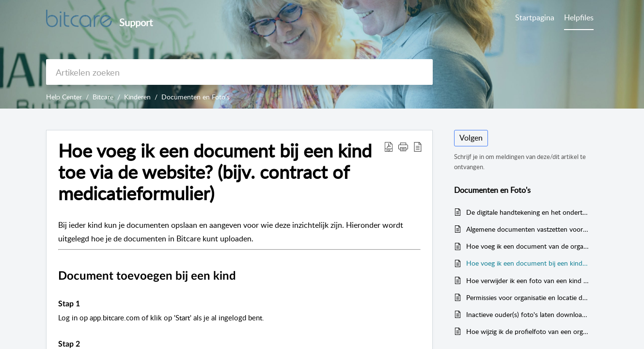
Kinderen (137, 97)
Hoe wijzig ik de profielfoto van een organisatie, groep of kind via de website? (527, 331)
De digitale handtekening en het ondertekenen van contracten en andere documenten (527, 212)
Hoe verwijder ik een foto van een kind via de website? (527, 280)
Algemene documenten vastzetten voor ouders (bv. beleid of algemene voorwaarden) (527, 229)
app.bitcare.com (115, 317)
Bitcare (103, 97)
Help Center (64, 97)
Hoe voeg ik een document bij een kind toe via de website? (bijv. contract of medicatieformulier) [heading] (215, 172)
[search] (239, 72)
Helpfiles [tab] (579, 17)
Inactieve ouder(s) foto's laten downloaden (527, 314)
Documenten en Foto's (196, 97)
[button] (389, 146)
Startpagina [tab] (535, 17)
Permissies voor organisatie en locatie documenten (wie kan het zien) (527, 297)
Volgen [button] (471, 138)
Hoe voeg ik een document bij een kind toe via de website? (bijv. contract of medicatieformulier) (527, 263)
